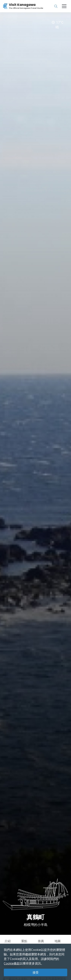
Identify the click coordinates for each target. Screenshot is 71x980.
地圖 (58, 941)
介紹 (8, 941)
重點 (24, 941)
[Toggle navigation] (64, 6)
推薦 (41, 941)
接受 (36, 972)
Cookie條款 (12, 963)
